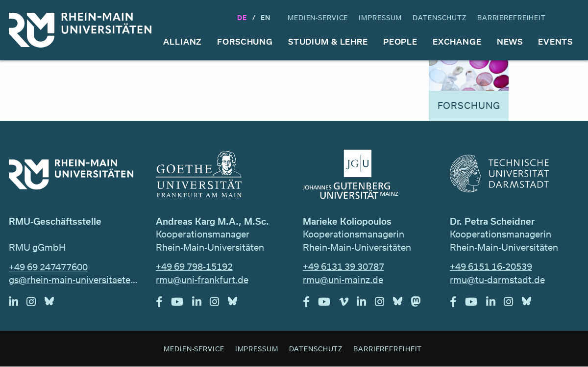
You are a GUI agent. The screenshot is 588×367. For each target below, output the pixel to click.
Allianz (183, 41)
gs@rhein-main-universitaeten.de (74, 280)
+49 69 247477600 (48, 267)
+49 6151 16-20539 (491, 266)
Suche (570, 18)
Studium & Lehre (328, 41)
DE (242, 17)
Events (555, 41)
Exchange (457, 41)
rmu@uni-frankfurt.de (202, 280)
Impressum (380, 17)
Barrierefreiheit (512, 17)
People (400, 41)
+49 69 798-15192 (194, 266)
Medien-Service (318, 17)
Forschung (245, 41)
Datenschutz (440, 17)
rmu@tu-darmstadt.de (497, 280)
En (266, 17)
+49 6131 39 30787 (343, 266)
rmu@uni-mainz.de (343, 280)
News (510, 41)
